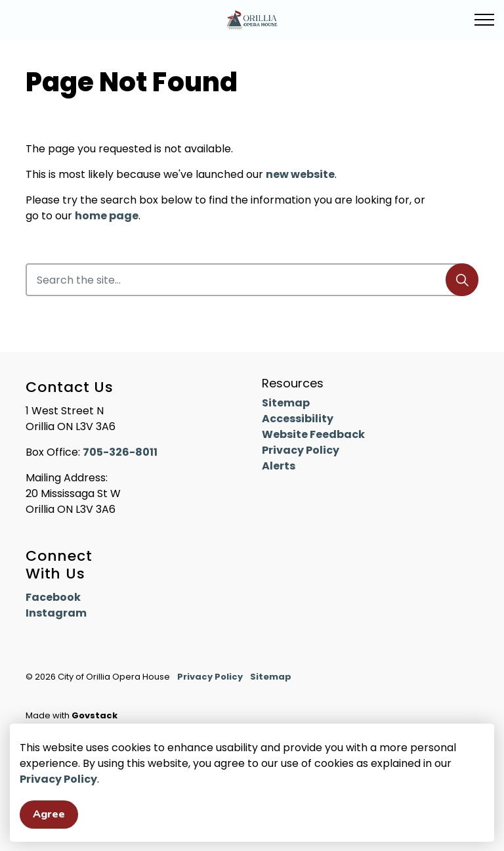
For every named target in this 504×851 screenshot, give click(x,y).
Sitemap (286, 403)
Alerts (279, 466)
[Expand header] (484, 20)
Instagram (56, 613)
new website (300, 174)
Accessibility (298, 419)
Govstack (94, 715)
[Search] (462, 280)
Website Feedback (313, 434)
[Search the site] (252, 280)
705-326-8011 (120, 452)
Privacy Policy (58, 810)
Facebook (53, 597)
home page (107, 216)
